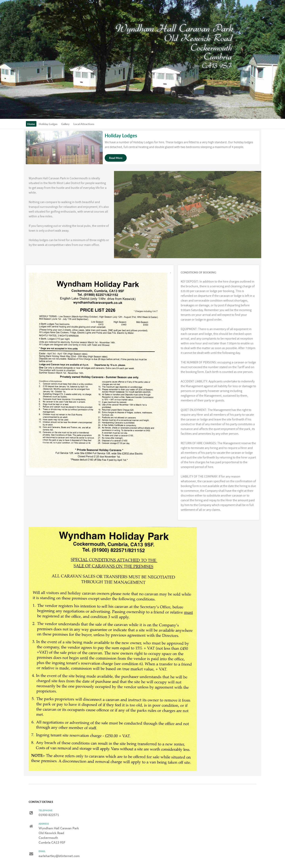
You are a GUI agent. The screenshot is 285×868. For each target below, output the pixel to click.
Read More (116, 158)
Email (42, 851)
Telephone (46, 811)
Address (44, 824)
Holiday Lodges (121, 135)
